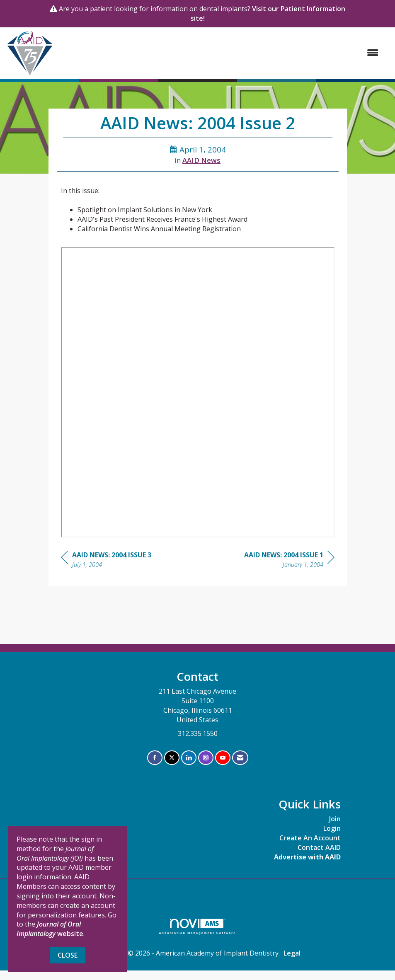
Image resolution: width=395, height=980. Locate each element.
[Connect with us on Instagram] (206, 758)
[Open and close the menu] (220, 53)
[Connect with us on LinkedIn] (189, 758)
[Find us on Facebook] (155, 758)
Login (332, 828)
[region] (289, 561)
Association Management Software (198, 926)
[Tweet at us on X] (172, 758)
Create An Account (310, 838)
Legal (292, 953)
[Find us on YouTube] (223, 758)
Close (68, 955)
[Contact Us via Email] (240, 758)
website (50, 929)
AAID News (201, 160)
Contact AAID (319, 847)
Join (335, 819)
